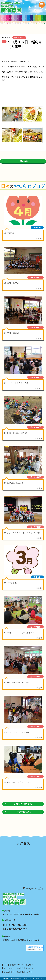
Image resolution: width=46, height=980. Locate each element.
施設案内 (20, 968)
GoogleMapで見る (33, 888)
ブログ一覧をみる (23, 812)
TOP (5, 965)
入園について (31, 968)
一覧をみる (23, 161)
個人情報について (23, 972)
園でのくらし (9, 968)
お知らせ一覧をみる (23, 804)
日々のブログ (9, 972)
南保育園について (17, 965)
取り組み (29, 965)
